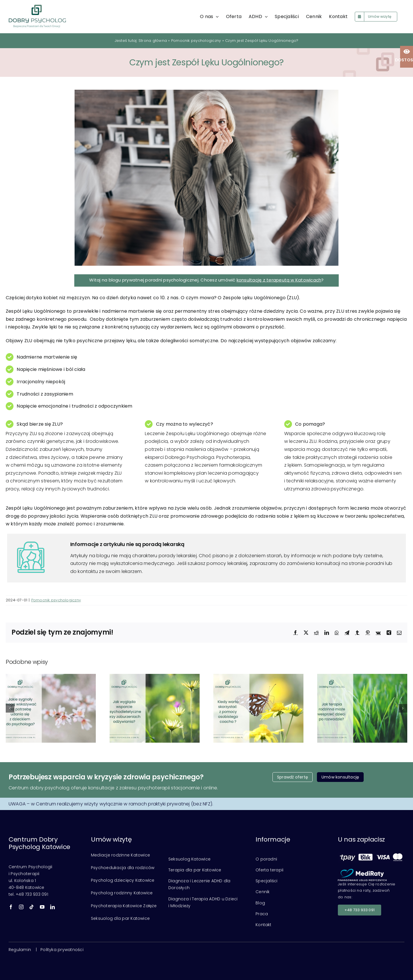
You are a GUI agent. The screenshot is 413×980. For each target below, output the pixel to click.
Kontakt (264, 925)
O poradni (266, 859)
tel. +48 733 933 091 (28, 894)
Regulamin (20, 950)
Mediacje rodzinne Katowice (120, 855)
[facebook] (11, 907)
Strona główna (153, 41)
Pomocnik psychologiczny (196, 41)
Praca (262, 914)
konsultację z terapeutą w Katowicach (279, 280)
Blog (260, 903)
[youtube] (42, 907)
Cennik (263, 892)
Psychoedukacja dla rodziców (123, 868)
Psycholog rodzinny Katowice (122, 893)
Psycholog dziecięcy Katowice (123, 880)
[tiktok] (32, 907)
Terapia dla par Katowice (195, 870)
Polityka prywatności (62, 950)
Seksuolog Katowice (189, 859)
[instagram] (21, 907)
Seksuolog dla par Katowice (120, 918)
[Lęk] (206, 178)
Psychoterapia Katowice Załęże (124, 906)
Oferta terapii (269, 870)
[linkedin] (52, 907)
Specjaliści (267, 881)
